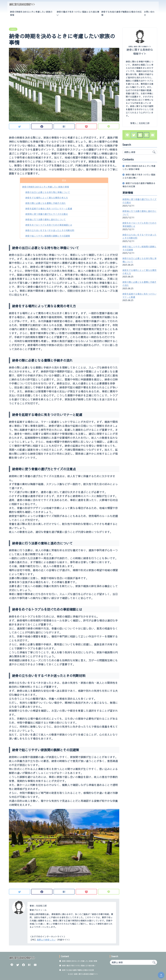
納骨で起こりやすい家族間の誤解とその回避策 (48, 236)
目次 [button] (64, 180)
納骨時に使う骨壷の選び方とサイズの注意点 (47, 214)
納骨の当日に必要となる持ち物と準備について (48, 192)
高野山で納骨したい (46, 940)
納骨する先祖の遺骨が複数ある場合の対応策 (122, 13)
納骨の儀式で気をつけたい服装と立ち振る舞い (78, 13)
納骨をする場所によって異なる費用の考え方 (47, 198)
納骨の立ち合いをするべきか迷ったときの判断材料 (50, 230)
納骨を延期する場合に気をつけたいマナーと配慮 (49, 209)
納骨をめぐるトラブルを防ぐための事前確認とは (49, 225)
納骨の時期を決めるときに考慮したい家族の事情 (31, 13)
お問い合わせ (149, 13)
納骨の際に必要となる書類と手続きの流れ (46, 203)
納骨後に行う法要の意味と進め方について (46, 219)
